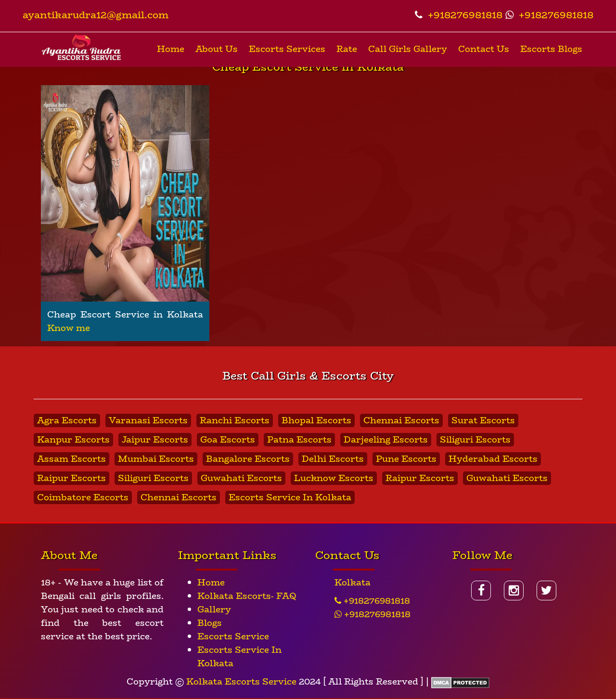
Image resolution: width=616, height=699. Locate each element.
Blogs (210, 623)
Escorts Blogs (551, 49)
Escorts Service (233, 636)
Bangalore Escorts (248, 459)
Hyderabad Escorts (493, 459)
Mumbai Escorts (156, 459)
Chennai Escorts (401, 420)
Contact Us (484, 49)
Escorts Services (287, 49)
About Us (217, 49)
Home (171, 49)
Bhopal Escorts (316, 420)
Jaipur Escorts (155, 440)
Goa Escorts (228, 440)
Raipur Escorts (71, 478)
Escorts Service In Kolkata (290, 497)
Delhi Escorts (333, 459)
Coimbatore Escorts (83, 497)
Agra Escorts (67, 420)
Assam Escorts (71, 459)
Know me (69, 328)
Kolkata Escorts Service (241, 682)
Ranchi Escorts (235, 420)
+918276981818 (459, 15)
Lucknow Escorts (334, 478)
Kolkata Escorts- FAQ (247, 596)
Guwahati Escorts (241, 478)
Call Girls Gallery (408, 49)
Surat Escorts (483, 420)
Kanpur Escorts (73, 440)
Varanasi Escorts (148, 420)
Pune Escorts (406, 459)
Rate (347, 49)
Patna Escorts (299, 440)
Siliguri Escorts (475, 440)
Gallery (214, 610)
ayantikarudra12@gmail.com (96, 15)
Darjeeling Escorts (386, 440)
